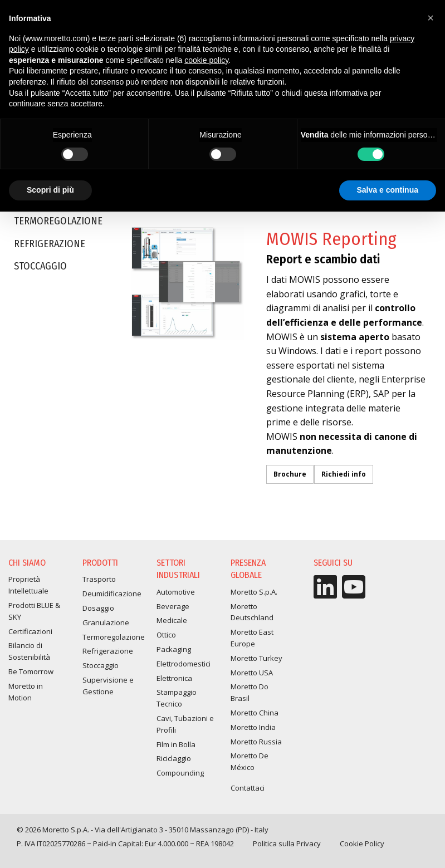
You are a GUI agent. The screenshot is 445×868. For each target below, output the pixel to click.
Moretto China (255, 713)
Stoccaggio (40, 268)
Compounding (180, 773)
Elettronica (174, 678)
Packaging (174, 649)
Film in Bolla (176, 744)
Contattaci (248, 788)
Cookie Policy (362, 844)
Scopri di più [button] (50, 190)
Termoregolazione (58, 224)
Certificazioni (30, 631)
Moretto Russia (256, 742)
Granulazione (106, 622)
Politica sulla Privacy (287, 844)
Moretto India (253, 727)
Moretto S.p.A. (254, 592)
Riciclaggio (174, 758)
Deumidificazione (112, 594)
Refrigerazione (50, 246)
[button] (431, 18)
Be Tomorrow (31, 671)
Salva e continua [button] (388, 190)
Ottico (166, 635)
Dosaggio (98, 608)
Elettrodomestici (184, 664)
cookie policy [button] (206, 60)
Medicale (172, 620)
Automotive (176, 592)
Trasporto (99, 579)
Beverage (173, 606)
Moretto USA (252, 673)
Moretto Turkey (256, 658)
